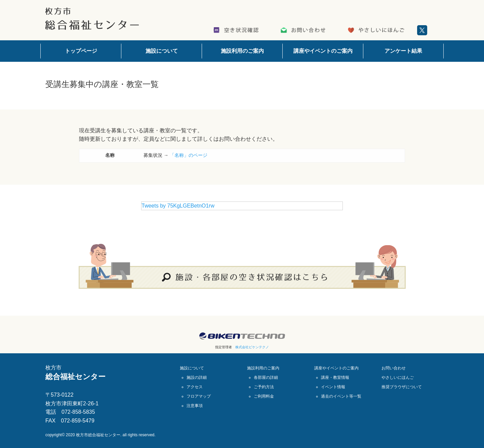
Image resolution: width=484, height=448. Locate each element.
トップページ (81, 51)
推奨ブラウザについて (402, 387)
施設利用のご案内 (242, 51)
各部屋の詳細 (266, 377)
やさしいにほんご (398, 377)
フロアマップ (199, 396)
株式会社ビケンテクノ (252, 347)
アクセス (195, 387)
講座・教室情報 (335, 377)
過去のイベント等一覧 (341, 396)
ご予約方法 (264, 387)
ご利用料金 (264, 396)
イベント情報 (333, 387)
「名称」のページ (189, 155)
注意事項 (195, 406)
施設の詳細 (197, 377)
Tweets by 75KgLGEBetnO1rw (178, 206)
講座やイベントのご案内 (323, 51)
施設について (162, 51)
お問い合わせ (394, 368)
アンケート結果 (403, 51)
